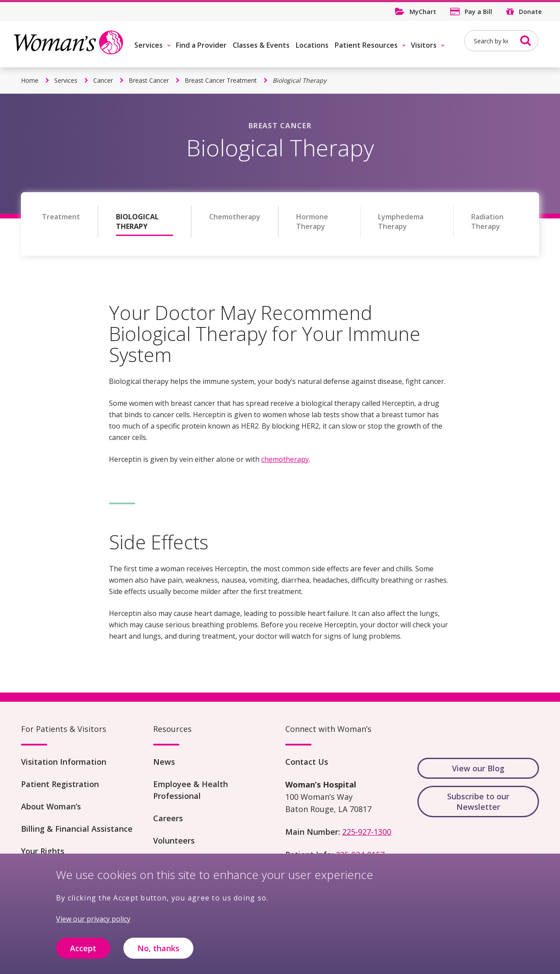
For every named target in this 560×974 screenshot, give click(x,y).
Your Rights (43, 851)
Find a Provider (201, 45)
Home (30, 80)
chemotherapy (285, 459)
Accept (83, 952)
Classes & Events (261, 45)
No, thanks (158, 952)
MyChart (423, 12)
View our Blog (478, 768)
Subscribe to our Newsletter (478, 802)
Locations (312, 45)
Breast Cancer (149, 80)
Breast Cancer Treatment (221, 80)
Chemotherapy (235, 217)
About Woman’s (51, 806)
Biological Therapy (137, 222)
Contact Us (307, 762)
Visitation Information (64, 762)
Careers (168, 818)
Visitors (424, 45)
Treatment (61, 217)
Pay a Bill (478, 12)
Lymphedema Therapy (401, 222)
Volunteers (174, 840)
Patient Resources (366, 45)
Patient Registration (60, 784)
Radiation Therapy (487, 222)
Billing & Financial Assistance (77, 829)
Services (149, 45)
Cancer (103, 80)
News (164, 762)
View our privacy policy (93, 923)
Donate (530, 12)
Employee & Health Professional (191, 790)
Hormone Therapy (312, 222)
